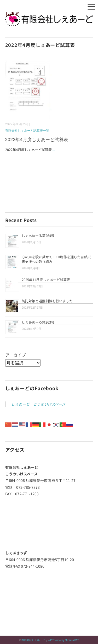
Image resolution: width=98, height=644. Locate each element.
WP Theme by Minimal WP (64, 640)
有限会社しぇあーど (33, 640)
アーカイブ (16, 355)
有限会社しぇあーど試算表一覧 (27, 131)
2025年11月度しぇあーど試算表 (46, 280)
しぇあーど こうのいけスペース (38, 404)
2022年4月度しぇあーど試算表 (37, 140)
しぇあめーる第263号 (38, 322)
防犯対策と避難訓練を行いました (47, 301)
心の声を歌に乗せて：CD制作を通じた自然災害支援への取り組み (56, 259)
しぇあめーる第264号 (38, 236)
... (53, 150)
